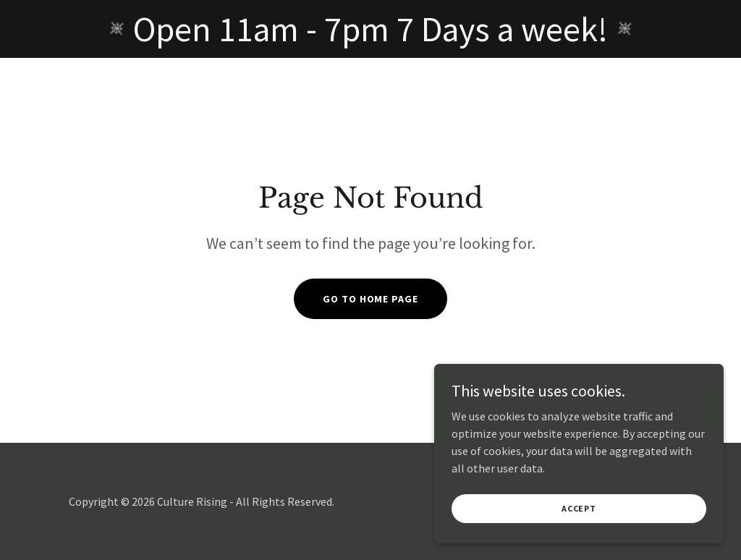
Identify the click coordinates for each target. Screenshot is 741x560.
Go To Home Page (370, 299)
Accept (579, 528)
